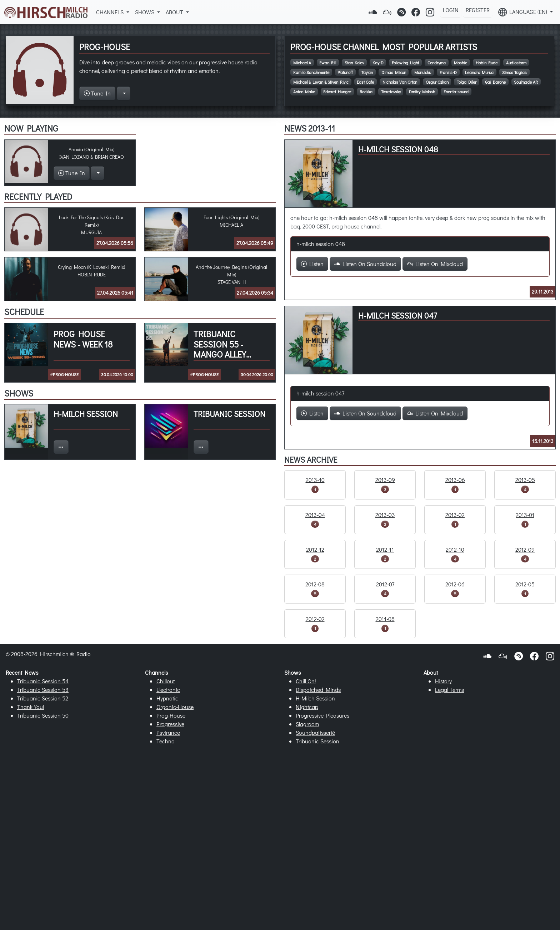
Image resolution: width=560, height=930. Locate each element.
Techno (166, 741)
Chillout (166, 681)
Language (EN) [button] (523, 12)
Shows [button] (145, 12)
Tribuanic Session (317, 741)
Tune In (97, 93)
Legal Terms (449, 690)
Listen (312, 264)
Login (451, 10)
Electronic (168, 690)
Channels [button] (111, 12)
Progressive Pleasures (322, 715)
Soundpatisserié (315, 732)
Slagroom (307, 724)
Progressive (170, 724)
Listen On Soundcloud (365, 264)
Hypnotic (167, 698)
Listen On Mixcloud (435, 264)
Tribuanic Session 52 (43, 698)
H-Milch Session (315, 698)
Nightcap (307, 707)
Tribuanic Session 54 (43, 681)
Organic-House (175, 707)
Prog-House (171, 715)
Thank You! (31, 707)
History (443, 681)
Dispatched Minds (318, 690)
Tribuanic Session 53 (43, 690)
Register (478, 10)
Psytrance (168, 732)
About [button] (175, 12)
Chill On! (306, 681)
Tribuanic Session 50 (43, 715)
